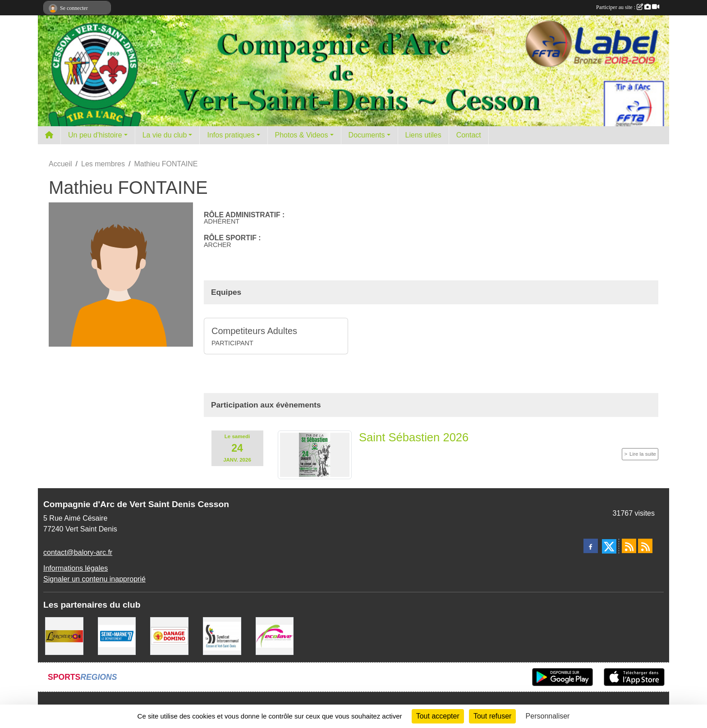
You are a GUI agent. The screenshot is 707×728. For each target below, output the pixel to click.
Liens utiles (423, 135)
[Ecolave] (275, 635)
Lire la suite (643, 454)
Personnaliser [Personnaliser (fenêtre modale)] (548, 716)
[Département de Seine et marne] (117, 635)
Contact (469, 135)
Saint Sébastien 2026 (414, 437)
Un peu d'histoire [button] (95, 135)
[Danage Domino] (169, 635)
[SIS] (222, 635)
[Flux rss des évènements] (645, 546)
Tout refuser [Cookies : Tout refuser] (492, 716)
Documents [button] (367, 135)
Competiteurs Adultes (254, 331)
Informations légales (76, 568)
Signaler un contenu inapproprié (94, 579)
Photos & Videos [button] (302, 135)
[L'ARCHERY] (64, 635)
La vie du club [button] (165, 135)
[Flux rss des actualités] (629, 546)
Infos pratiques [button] (231, 135)
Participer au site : (628, 7)
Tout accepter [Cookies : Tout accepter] (438, 716)
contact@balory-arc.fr (78, 552)
